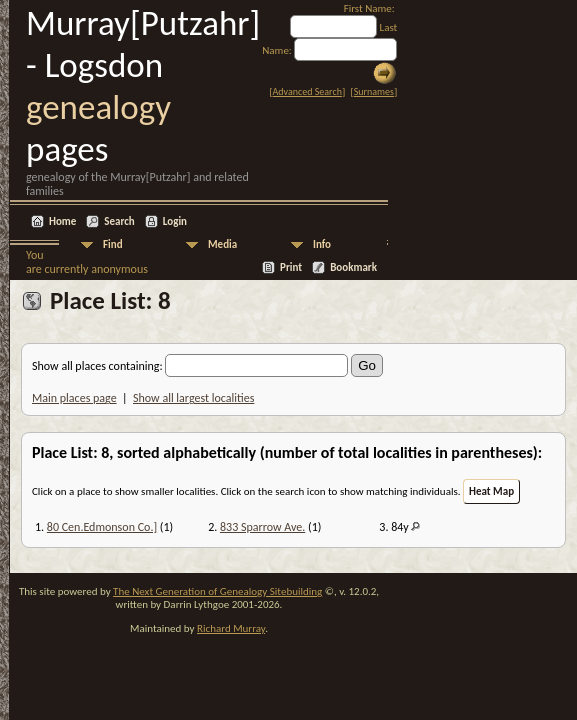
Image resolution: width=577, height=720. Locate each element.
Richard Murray (231, 628)
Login (175, 221)
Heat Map (491, 491)
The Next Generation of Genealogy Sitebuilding (217, 591)
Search (119, 221)
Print (291, 267)
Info (322, 244)
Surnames (374, 91)
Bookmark (353, 267)
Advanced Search (307, 91)
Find (113, 244)
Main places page (74, 398)
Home (62, 221)
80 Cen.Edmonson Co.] (102, 527)
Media (222, 244)
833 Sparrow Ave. (262, 527)
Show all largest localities (193, 398)
